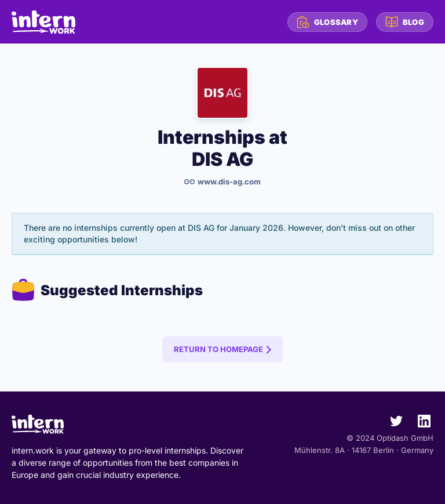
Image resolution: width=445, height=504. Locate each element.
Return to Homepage (218, 349)
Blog (405, 22)
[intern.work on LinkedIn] (420, 423)
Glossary (327, 22)
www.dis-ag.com (222, 182)
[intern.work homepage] (43, 22)
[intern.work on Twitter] (392, 423)
